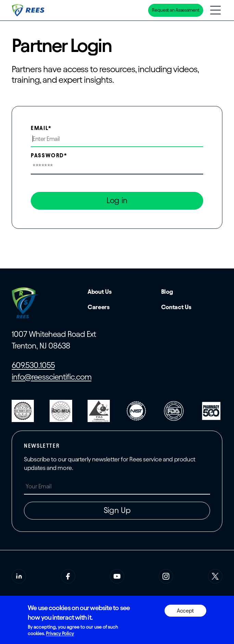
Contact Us (176, 307)
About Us (100, 292)
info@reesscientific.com (51, 377)
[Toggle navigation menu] (215, 10)
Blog (167, 292)
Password (47, 155)
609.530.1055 (33, 365)
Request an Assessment (175, 10)
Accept (185, 611)
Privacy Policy (60, 634)
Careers (99, 307)
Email (40, 128)
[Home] (29, 10)
